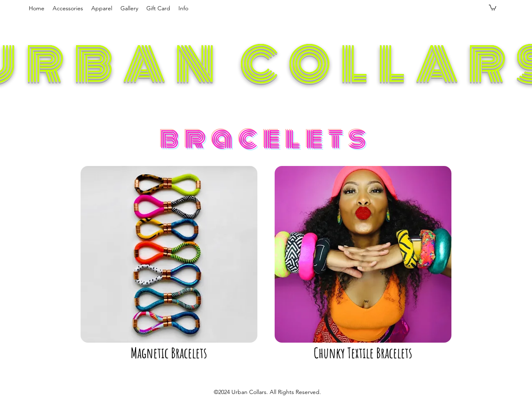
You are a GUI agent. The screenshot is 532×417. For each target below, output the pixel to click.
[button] (68, 8)
